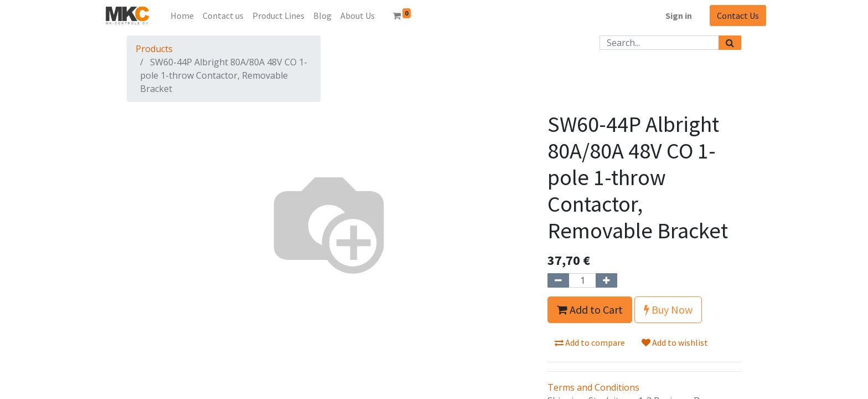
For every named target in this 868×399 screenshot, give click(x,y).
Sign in (679, 16)
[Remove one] (558, 280)
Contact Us (738, 16)
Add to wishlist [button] (675, 342)
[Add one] (606, 280)
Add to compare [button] (590, 342)
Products (154, 49)
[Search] (730, 43)
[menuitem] (182, 16)
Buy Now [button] (668, 310)
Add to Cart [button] (590, 310)
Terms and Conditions (593, 387)
